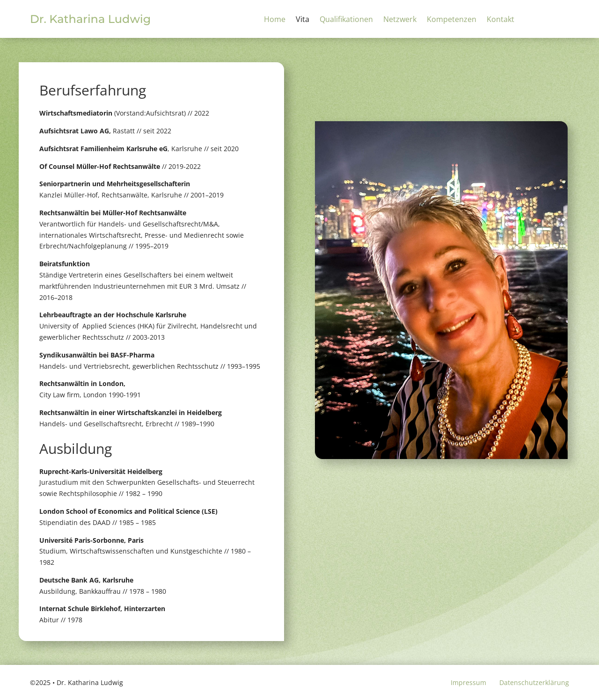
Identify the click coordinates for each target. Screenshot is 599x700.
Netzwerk (400, 20)
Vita (303, 20)
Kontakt (500, 20)
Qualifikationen (346, 20)
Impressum (468, 682)
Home (275, 20)
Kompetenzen (452, 20)
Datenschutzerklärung (534, 682)
